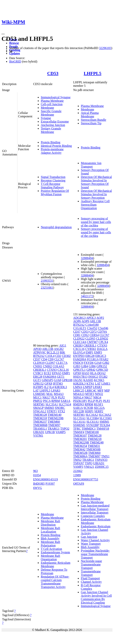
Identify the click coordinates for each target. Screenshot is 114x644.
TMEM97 (54, 425)
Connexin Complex (93, 516)
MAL (50, 394)
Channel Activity (91, 582)
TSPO (89, 463)
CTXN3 (52, 370)
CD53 (53, 73)
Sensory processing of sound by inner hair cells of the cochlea (96, 222)
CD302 (66, 356)
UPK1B (50, 432)
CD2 (58, 356)
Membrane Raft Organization (50, 558)
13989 (77, 475)
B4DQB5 (39, 484)
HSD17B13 (80, 377)
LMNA (78, 387)
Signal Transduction (53, 177)
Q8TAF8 (79, 484)
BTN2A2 (39, 356)
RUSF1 (99, 404)
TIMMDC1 (89, 429)
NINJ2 (99, 394)
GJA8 (57, 380)
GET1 (61, 377)
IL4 (51, 387)
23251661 (47, 288)
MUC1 (37, 397)
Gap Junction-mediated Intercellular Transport (95, 507)
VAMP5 (61, 432)
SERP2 (99, 411)
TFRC (77, 429)
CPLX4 (103, 342)
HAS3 (85, 373)
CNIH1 (38, 366)
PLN (54, 397)
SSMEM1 (79, 425)
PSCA (47, 401)
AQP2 (100, 318)
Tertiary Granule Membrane (51, 130)
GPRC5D (102, 370)
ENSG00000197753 (86, 479)
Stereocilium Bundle (93, 120)
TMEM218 (40, 418)
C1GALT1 (80, 328)
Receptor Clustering (53, 180)
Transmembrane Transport (91, 573)
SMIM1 (105, 422)
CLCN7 (59, 359)
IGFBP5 (38, 387)
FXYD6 (89, 363)
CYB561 (91, 349)
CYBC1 (38, 373)
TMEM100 (92, 432)
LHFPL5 (93, 73)
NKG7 (46, 397)
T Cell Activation (51, 549)
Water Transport (91, 544)
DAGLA (102, 349)
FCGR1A (93, 359)
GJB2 (106, 363)
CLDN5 (90, 339)
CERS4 (94, 335)
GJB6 (92, 366)
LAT (36, 390)
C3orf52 (92, 328)
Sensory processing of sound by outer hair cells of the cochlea (96, 232)
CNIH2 (47, 366)
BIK (62, 352)
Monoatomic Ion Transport (91, 165)
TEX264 (105, 425)
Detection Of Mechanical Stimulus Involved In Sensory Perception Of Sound (96, 182)
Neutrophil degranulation (56, 227)
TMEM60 (54, 422)
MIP (107, 390)
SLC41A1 (79, 422)
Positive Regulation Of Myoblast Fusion (55, 193)
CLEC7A (62, 363)
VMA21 (89, 467)
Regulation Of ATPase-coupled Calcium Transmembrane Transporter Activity (55, 582)
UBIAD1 (39, 432)
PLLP (91, 401)
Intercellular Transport (95, 512)
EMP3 (98, 352)
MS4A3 (59, 394)
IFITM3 (58, 384)
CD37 (37, 359)
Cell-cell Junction (52, 104)
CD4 (44, 359)
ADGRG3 (79, 318)
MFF (100, 390)
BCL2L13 (53, 352)
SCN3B (88, 408)
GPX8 (48, 384)
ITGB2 (103, 377)
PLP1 (99, 401)
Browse (14, 43)
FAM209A (50, 377)
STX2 (61, 411)
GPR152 (38, 384)
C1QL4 (50, 356)
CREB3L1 (40, 370)
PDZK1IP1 (80, 401)
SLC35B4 (93, 418)
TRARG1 (54, 429)
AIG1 (63, 345)
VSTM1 (38, 436)
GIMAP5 (48, 380)
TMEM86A (80, 456)
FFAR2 (104, 359)
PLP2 (61, 397)
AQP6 (77, 321)
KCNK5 (99, 380)
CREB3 (78, 345)
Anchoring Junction (53, 125)
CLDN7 (50, 363)
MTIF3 (90, 394)
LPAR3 (56, 390)
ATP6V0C (40, 352)
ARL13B (48, 349)
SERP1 (89, 411)
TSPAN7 (79, 463)
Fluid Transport (90, 578)
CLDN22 (79, 339)
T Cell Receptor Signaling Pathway (52, 186)
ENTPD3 (79, 356)
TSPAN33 (101, 460)
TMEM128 (40, 415)
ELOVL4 (79, 352)
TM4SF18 (103, 429)
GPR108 (67, 380)
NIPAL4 (78, 397)
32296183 (105, 48)
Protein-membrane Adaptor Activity (52, 151)
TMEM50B (93, 449)
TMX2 (77, 460)
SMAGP (38, 408)
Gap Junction (89, 537)
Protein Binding (51, 142)
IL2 (46, 387)
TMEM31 (94, 446)
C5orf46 (103, 328)
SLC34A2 (105, 415)
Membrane (47, 108)
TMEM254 (80, 446)
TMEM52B (80, 453)
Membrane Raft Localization (50, 530)
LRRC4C (91, 390)
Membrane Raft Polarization (50, 544)
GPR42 (91, 370)
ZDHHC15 (102, 467)
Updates (15, 53)
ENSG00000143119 (46, 479)
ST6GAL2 (40, 411)
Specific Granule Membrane (51, 113)
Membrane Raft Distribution (50, 523)
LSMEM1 (39, 394)
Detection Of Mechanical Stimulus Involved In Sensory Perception (96, 194)
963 (35, 471)
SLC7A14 (65, 404)
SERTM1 (39, 404)
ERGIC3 (101, 356)
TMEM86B (40, 425)
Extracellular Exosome (55, 122)
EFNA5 (57, 373)
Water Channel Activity (95, 540)
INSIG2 (93, 377)
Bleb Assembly (50, 538)
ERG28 (38, 377)
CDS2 (85, 335)
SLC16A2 (92, 415)
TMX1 (105, 456)
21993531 (47, 281)
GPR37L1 (79, 370)
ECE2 (47, 373)
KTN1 (90, 384)
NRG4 (97, 397)
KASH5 (88, 380)
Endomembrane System (55, 552)
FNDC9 (78, 363)
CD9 (51, 359)
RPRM (56, 401)
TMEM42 (79, 449)
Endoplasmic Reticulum (96, 526)
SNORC (60, 408)
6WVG (38, 488)
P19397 (50, 484)
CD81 (77, 335)
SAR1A (66, 401)
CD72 (93, 332)
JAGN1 (78, 380)
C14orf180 (92, 325)
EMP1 (66, 373)
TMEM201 (80, 439)
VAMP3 (78, 467)
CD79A (102, 332)
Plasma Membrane (52, 101)
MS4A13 (79, 394)
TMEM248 (97, 442)
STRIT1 (52, 411)
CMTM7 (92, 342)
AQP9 (85, 321)
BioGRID (15, 61)
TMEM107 (80, 436)
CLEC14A (80, 342)
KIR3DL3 (61, 387)
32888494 (87, 258)
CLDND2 (102, 339)
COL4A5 (58, 366)
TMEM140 (55, 415)
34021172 (87, 296)
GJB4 (84, 366)
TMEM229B (56, 418)
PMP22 (38, 401)
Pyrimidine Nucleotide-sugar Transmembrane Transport (95, 554)
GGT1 (37, 380)
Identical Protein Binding (56, 146)
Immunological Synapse (56, 97)
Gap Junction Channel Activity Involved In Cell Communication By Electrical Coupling (96, 597)
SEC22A (99, 408)
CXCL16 (63, 370)
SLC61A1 (93, 422)
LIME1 (106, 384)
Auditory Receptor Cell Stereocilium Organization (95, 205)
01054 (37, 475)
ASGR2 (59, 349)
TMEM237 (40, 422)
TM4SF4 (79, 432)
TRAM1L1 (40, 429)
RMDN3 (79, 404)
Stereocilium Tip (91, 123)
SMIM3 (49, 408)
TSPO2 (65, 429)
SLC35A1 (52, 404)
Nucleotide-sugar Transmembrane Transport (91, 564)
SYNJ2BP (92, 425)
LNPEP (87, 387)
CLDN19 (39, 363)
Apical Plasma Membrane (90, 115)
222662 (78, 471)
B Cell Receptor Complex (91, 587)
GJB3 (77, 366)
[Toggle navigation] (3, 34)
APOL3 (91, 318)
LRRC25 (79, 390)
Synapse (46, 118)
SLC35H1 (106, 418)
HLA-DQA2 (98, 373)
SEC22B (79, 411)
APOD (37, 349)
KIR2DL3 (79, 384)
